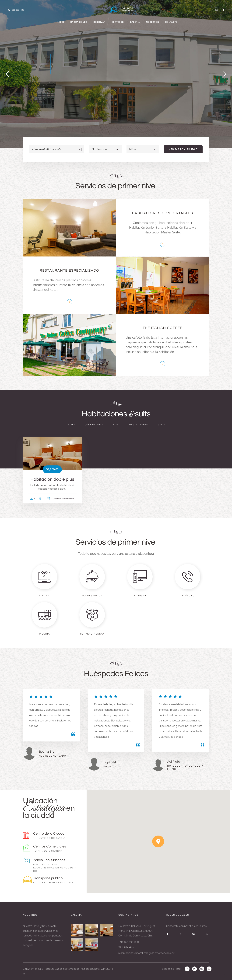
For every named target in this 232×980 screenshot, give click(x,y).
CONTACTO (171, 22)
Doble (71, 425)
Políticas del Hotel (171, 969)
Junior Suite (94, 425)
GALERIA (135, 22)
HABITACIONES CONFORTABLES (163, 213)
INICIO (60, 22)
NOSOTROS (152, 22)
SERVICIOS (118, 22)
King (116, 425)
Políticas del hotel (90, 969)
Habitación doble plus (52, 479)
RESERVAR (99, 22)
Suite (162, 425)
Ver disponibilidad (183, 149)
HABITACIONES (79, 22)
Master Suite (139, 425)
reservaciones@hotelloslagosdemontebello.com (147, 953)
